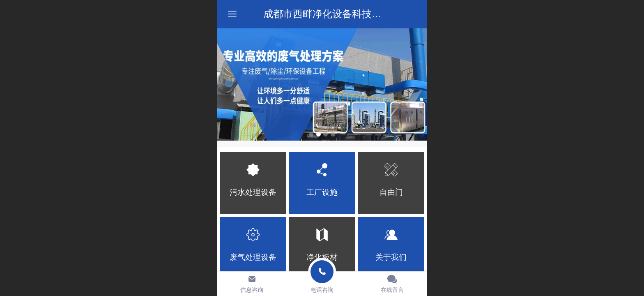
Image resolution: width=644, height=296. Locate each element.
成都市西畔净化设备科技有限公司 (337, 14)
